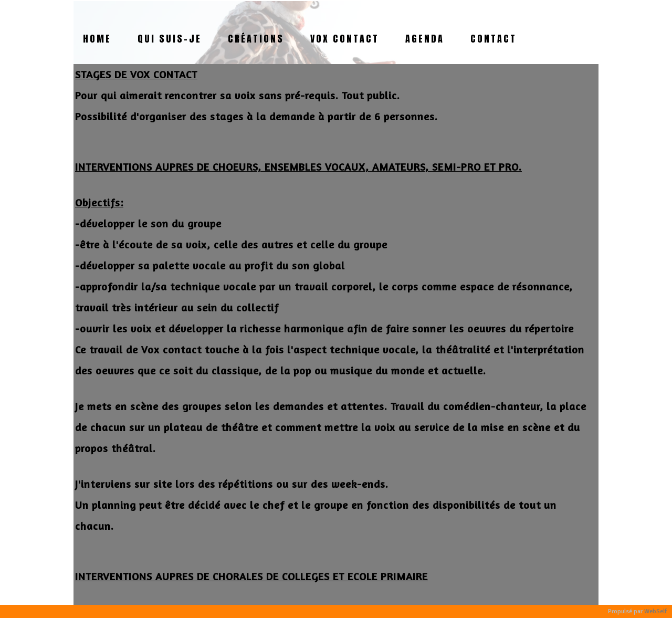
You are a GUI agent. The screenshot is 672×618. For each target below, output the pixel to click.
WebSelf (655, 611)
